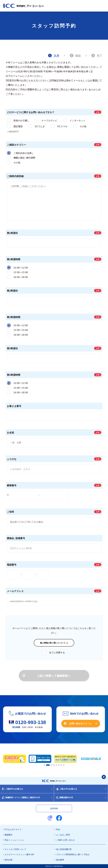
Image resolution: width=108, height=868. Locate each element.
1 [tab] (44, 765)
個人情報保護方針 (64, 849)
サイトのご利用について (15, 849)
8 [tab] (64, 765)
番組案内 (9, 835)
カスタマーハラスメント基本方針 (19, 854)
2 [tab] (47, 765)
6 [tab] (59, 765)
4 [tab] (54, 765)
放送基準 (60, 860)
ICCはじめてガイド (13, 829)
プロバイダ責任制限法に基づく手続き (73, 854)
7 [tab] (61, 765)
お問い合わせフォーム (80, 723)
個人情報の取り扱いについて (53, 643)
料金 (58, 829)
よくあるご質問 (63, 835)
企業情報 (54, 808)
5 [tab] (57, 765)
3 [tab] (52, 765)
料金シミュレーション (14, 840)
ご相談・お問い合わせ (65, 840)
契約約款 (9, 860)
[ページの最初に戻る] (104, 777)
